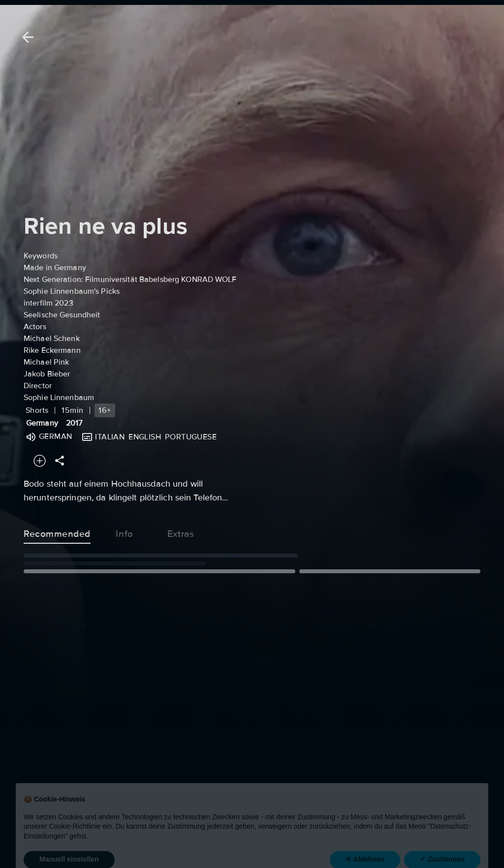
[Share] (60, 461)
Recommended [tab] (57, 532)
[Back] (26, 37)
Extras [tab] (181, 532)
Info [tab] (125, 532)
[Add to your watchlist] (40, 461)
